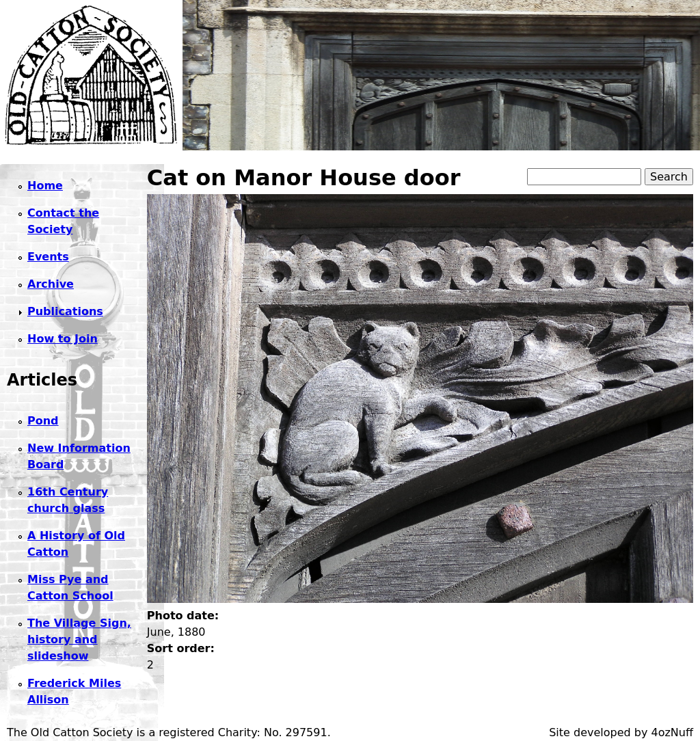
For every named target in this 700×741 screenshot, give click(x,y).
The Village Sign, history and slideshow (79, 639)
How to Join (63, 339)
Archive (51, 284)
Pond (43, 421)
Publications (65, 311)
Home (45, 186)
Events (48, 257)
